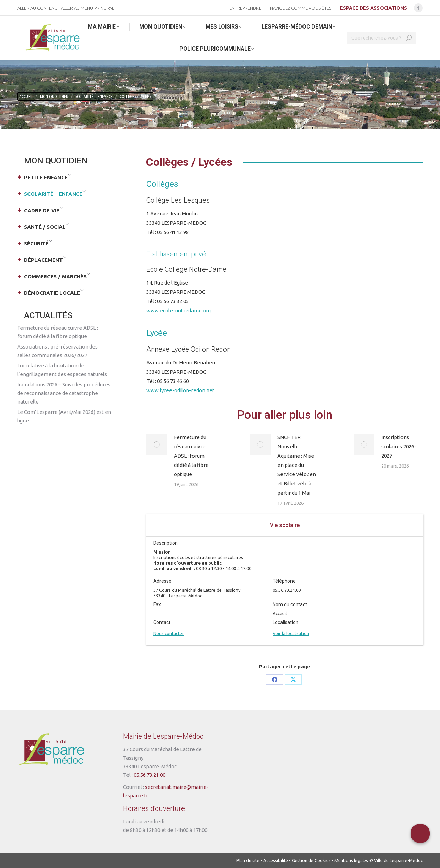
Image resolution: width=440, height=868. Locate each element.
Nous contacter (169, 633)
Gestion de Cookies (311, 860)
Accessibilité (276, 860)
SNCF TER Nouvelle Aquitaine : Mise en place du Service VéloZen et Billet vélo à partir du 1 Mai (297, 465)
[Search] (382, 38)
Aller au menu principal (87, 8)
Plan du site (248, 860)
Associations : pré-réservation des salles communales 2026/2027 (57, 351)
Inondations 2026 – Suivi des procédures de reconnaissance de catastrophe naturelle (64, 393)
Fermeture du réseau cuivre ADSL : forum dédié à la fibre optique (191, 456)
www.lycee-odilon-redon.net (180, 390)
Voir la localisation (291, 633)
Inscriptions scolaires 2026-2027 (399, 446)
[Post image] (157, 444)
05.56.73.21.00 (150, 775)
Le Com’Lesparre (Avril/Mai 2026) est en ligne (64, 416)
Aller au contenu (37, 8)
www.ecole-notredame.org (179, 310)
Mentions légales (351, 860)
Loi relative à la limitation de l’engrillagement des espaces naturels (62, 370)
